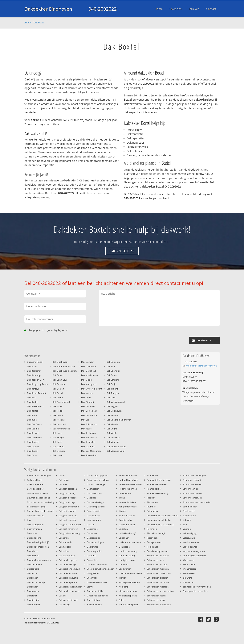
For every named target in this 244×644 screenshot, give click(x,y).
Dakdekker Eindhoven (48, 9)
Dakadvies (32, 533)
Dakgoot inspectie (68, 498)
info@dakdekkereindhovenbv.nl (201, 366)
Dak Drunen (33, 446)
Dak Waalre (112, 433)
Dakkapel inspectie (68, 560)
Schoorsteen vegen (156, 596)
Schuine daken (190, 507)
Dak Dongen (33, 442)
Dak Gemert (58, 389)
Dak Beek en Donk (36, 380)
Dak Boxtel (39, 23)
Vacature (187, 529)
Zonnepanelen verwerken (195, 591)
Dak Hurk (57, 433)
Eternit (90, 587)
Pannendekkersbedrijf (158, 493)
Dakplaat (91, 498)
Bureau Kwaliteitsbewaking (40, 511)
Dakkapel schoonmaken (71, 587)
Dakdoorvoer (34, 605)
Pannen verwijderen (129, 605)
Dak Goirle (58, 397)
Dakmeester (93, 489)
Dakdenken (33, 587)
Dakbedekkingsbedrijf (38, 542)
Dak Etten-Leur (60, 380)
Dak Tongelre (113, 393)
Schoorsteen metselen (158, 569)
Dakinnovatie (65, 542)
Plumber (151, 507)
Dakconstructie (34, 564)
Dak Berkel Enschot (37, 393)
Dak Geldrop (59, 384)
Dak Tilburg (112, 389)
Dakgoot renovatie (68, 516)
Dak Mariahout (89, 371)
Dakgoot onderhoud (69, 507)
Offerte (122, 600)
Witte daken (189, 573)
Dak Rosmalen (88, 442)
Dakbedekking (34, 538)
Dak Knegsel (58, 438)
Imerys (122, 498)
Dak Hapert (58, 406)
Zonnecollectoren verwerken (197, 587)
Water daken (189, 560)
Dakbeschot (33, 555)
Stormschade (189, 516)
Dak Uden (111, 397)
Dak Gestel (58, 393)
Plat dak (151, 498)
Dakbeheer (32, 551)
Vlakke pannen (190, 547)
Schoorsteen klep (155, 560)
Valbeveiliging (190, 533)
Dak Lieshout (88, 362)
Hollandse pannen (128, 489)
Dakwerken (92, 560)
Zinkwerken (189, 582)
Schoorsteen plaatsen (158, 578)
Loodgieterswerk (127, 560)
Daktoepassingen (95, 542)
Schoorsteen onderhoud (159, 573)
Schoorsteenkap (191, 489)
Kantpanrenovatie (128, 507)
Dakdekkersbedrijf (36, 582)
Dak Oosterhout (89, 415)
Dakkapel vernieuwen (69, 591)
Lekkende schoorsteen (130, 542)
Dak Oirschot (88, 402)
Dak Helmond (59, 424)
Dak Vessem (112, 415)
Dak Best (31, 397)
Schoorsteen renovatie (158, 582)
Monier (122, 578)
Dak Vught (112, 429)
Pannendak (153, 475)
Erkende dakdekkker (97, 582)
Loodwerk (124, 564)
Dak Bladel (32, 402)
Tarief (185, 524)
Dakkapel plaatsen (68, 573)
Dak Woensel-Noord (116, 446)
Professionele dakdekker (159, 520)
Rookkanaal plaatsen (157, 551)
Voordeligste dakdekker (194, 555)
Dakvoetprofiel (94, 551)
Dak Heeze (58, 415)
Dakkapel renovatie (68, 578)
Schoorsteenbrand (192, 480)
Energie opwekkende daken (101, 569)
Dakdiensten (33, 600)
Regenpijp (152, 529)
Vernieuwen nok (191, 542)
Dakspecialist (93, 538)
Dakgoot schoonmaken (70, 524)
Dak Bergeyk (33, 389)
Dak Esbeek (58, 375)
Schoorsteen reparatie (158, 587)
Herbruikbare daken (129, 480)
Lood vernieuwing (128, 551)
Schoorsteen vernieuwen (159, 605)
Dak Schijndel (88, 446)
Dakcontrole (33, 569)
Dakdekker (32, 578)
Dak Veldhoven (114, 411)
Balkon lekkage (35, 480)
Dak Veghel (112, 406)
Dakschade (92, 529)
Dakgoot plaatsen (67, 511)
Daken (62, 475)
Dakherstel (64, 538)
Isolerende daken (127, 502)
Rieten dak (152, 538)
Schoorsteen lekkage (157, 564)
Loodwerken (125, 569)
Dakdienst (32, 596)
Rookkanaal (153, 547)
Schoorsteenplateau (193, 493)
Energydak (92, 578)
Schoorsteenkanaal (192, 484)
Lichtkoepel (124, 547)
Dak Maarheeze (89, 366)
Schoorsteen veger (156, 600)
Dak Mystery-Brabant (92, 389)
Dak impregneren (36, 524)
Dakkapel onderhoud (69, 569)
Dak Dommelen (35, 438)
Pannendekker (154, 489)
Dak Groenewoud (61, 402)
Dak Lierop (58, 455)
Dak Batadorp (34, 375)
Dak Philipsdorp (89, 424)
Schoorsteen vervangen (194, 475)
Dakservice (92, 533)
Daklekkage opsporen (98, 475)
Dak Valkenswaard (116, 402)
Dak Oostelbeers (89, 411)
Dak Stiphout (113, 371)
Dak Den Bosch (35, 424)
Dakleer (62, 596)
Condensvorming (36, 516)
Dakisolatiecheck (67, 555)
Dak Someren (113, 362)
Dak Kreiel (57, 442)
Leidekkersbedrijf (127, 533)
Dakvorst (91, 555)
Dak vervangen (34, 529)
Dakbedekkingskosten (38, 547)
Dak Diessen (33, 433)
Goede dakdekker (96, 591)
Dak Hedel (57, 411)
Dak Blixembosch (36, 406)
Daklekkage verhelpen (98, 480)
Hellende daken (95, 605)
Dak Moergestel (89, 384)
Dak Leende (58, 446)
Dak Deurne (33, 429)
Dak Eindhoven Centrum (65, 371)
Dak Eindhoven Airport (64, 366)
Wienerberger (189, 569)
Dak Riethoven (88, 433)
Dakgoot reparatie (68, 520)
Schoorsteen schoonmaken (160, 591)
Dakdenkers (33, 591)
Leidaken (123, 529)
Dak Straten (112, 375)
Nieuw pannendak (128, 591)
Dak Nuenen (87, 393)
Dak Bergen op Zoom (37, 384)
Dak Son (111, 366)
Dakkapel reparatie (68, 582)
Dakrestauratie (94, 520)
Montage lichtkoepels (129, 582)
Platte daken (153, 502)
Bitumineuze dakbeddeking (41, 502)
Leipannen (124, 538)
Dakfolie (63, 484)
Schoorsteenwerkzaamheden (197, 502)
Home (28, 23)
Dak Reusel (87, 429)
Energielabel (93, 573)
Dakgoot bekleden (68, 489)
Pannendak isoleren (157, 484)
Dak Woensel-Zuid (116, 451)
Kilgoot (122, 511)
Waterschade (189, 564)
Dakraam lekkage (95, 502)
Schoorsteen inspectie (158, 555)
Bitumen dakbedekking (39, 498)
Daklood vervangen (97, 484)
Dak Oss (85, 420)
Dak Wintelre (113, 442)
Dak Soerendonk (89, 455)
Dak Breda (32, 415)
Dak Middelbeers (89, 375)
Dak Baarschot (34, 371)
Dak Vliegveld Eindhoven (119, 420)
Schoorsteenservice (192, 498)
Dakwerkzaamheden (97, 564)
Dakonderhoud (94, 493)
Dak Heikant (58, 420)
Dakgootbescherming (69, 533)
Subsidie (187, 520)
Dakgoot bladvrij (67, 493)
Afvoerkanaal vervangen (39, 475)
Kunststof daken (127, 516)
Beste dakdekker (35, 489)
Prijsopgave (153, 511)
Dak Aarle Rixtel (35, 362)
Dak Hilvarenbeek (61, 429)
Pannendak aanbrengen (159, 480)
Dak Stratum (113, 380)
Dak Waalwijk (113, 438)
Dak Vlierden (113, 424)
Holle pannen (125, 493)
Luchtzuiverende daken (130, 573)
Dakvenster (92, 547)
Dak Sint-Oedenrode (91, 451)
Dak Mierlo (87, 380)
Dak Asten (32, 366)
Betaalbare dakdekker (38, 493)
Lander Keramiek (127, 524)
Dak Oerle (86, 397)
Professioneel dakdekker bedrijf (163, 516)
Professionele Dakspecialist (160, 524)
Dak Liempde (59, 451)
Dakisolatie (64, 551)
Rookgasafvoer (154, 542)
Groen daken (93, 600)
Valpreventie (189, 538)
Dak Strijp (111, 384)
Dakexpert (64, 480)
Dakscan (91, 524)
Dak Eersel (32, 455)
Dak (29, 520)
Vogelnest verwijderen (194, 551)
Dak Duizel (32, 451)
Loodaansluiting (127, 555)
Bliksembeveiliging (36, 507)
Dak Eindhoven (60, 362)
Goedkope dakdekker (98, 596)
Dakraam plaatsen (96, 507)
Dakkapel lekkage (67, 564)
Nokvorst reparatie (128, 596)
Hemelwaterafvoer (128, 475)
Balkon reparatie (35, 484)
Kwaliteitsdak (125, 520)
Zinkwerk (187, 578)
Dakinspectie (65, 547)
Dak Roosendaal (89, 438)
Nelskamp (124, 587)
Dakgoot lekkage (67, 502)
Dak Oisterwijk (88, 406)
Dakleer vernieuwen (69, 600)
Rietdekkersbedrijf (156, 533)
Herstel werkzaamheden (131, 484)
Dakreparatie (93, 516)
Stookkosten (189, 511)
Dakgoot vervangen (68, 529)
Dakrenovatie (94, 511)
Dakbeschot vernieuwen (39, 560)
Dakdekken (33, 573)
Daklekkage (64, 605)
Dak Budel (32, 420)
